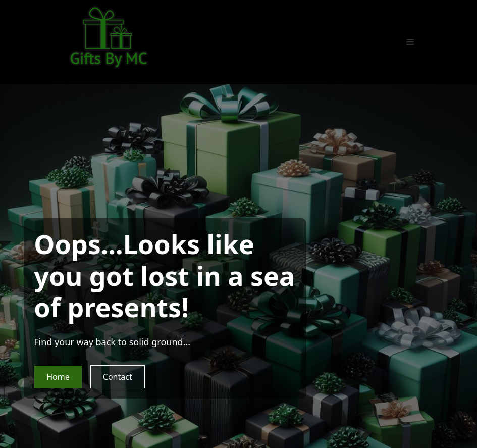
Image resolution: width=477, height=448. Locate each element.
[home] (109, 37)
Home (58, 377)
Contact (118, 377)
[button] (410, 42)
